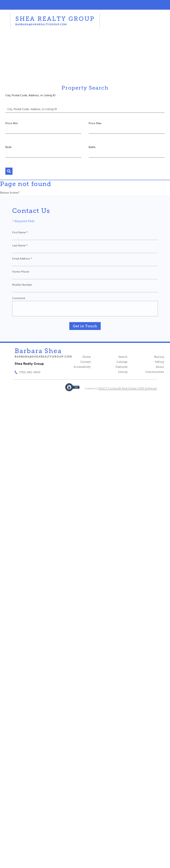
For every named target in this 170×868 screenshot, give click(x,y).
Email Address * (22, 258)
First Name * (20, 232)
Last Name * (20, 245)
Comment (19, 298)
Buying (159, 357)
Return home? (10, 193)
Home (87, 357)
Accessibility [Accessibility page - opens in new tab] (82, 367)
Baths (92, 147)
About (160, 367)
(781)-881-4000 (30, 372)
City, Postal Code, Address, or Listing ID (30, 95)
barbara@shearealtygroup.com (43, 356)
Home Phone (21, 272)
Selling (159, 362)
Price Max (95, 123)
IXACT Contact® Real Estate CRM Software (128, 388)
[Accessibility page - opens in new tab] (72, 389)
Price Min (12, 123)
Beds (8, 147)
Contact (86, 362)
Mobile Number (22, 285)
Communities (155, 372)
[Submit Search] (9, 171)
